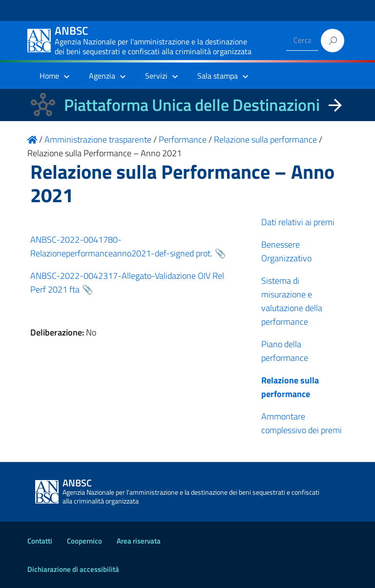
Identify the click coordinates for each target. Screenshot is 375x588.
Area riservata (139, 541)
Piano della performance (285, 351)
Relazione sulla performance (290, 387)
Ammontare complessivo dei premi (302, 423)
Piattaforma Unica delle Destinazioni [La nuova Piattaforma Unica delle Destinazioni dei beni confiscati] (192, 105)
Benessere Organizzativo (286, 251)
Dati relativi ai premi (298, 222)
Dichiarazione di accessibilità (73, 569)
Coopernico (84, 541)
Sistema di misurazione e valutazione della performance (292, 301)
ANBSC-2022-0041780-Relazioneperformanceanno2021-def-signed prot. (121, 246)
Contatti (40, 541)
